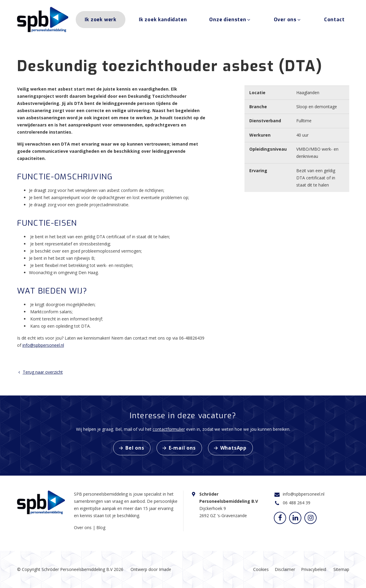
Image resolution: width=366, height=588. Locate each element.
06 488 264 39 (297, 503)
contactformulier (169, 429)
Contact (334, 20)
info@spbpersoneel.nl (43, 345)
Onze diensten (230, 20)
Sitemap (341, 569)
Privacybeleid (314, 569)
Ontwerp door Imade (151, 569)
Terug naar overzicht (40, 372)
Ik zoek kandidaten (163, 20)
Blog (101, 527)
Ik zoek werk (101, 20)
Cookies (261, 569)
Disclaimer (285, 569)
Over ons (288, 20)
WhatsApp (233, 448)
